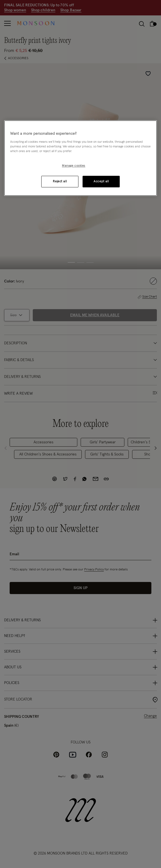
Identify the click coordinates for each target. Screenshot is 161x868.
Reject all (60, 181)
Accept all (101, 181)
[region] (81, 158)
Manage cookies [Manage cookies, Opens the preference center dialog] (74, 166)
